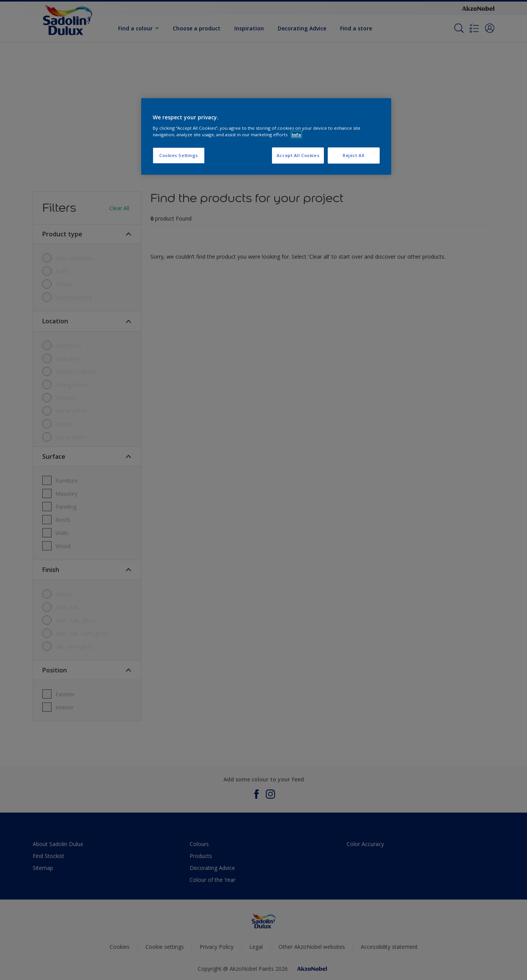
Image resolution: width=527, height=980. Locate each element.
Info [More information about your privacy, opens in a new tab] (296, 135)
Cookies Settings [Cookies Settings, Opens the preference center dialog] (179, 155)
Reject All (354, 155)
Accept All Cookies (298, 155)
